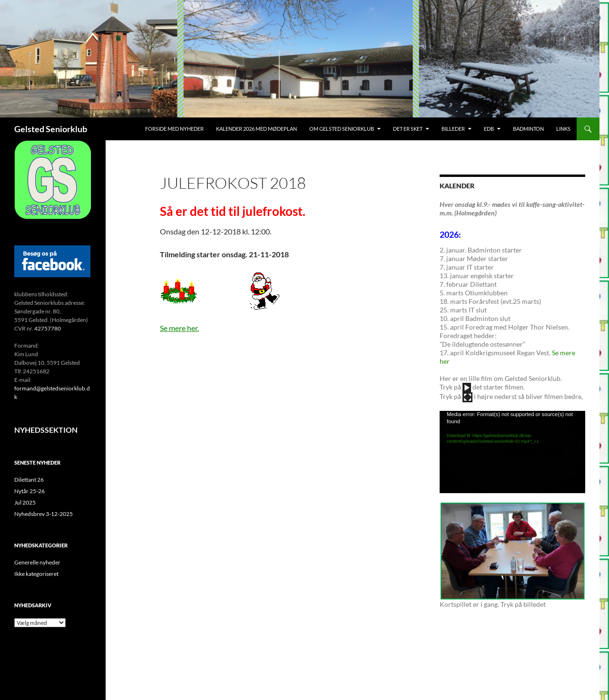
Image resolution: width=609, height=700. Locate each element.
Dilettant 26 (29, 480)
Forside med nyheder (174, 129)
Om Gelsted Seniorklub (342, 129)
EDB (489, 129)
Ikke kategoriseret (36, 574)
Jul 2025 (25, 502)
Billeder (453, 129)
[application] (512, 452)
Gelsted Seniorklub (51, 129)
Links (563, 129)
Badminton (528, 129)
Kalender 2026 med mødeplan (256, 129)
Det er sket (408, 129)
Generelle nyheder (37, 562)
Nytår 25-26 (29, 491)
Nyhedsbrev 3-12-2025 (44, 514)
